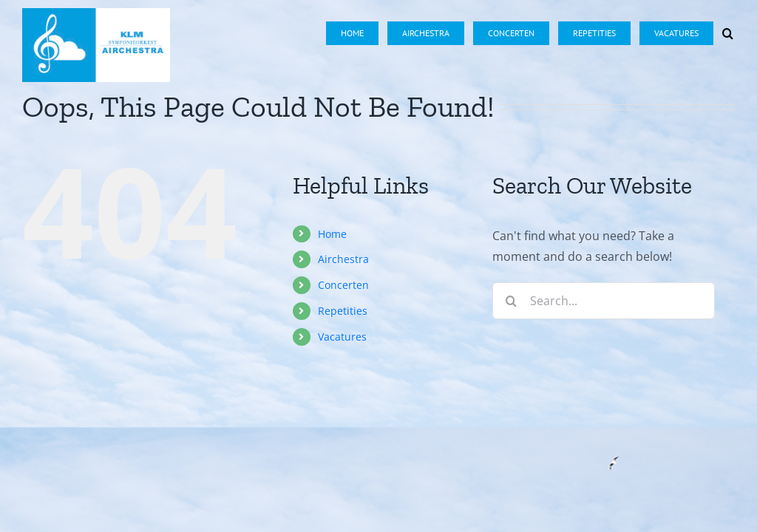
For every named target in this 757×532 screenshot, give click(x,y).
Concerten (343, 285)
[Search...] (604, 301)
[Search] (511, 301)
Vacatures (342, 337)
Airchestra (343, 259)
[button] (728, 24)
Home (332, 234)
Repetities (343, 311)
